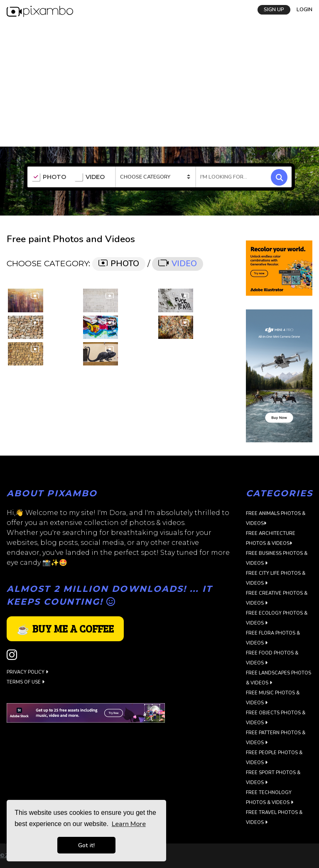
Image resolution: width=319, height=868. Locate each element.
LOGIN (304, 10)
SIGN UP (274, 10)
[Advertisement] (159, 84)
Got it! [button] (86, 845)
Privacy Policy (27, 672)
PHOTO (49, 177)
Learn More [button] (129, 824)
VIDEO (90, 177)
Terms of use (26, 682)
